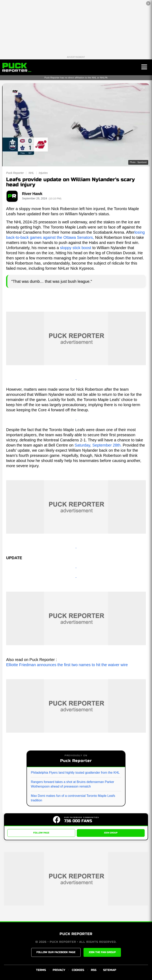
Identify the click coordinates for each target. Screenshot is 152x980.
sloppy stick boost (76, 248)
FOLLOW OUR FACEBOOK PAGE (56, 952)
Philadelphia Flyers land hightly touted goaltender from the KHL (75, 773)
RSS (94, 970)
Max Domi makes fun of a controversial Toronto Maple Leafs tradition (73, 798)
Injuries (43, 173)
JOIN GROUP (111, 833)
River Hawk (32, 194)
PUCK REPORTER (76, 934)
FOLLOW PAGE (41, 833)
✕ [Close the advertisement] (148, 3)
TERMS (41, 970)
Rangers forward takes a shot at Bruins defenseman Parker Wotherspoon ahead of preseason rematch (73, 784)
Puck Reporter (15, 173)
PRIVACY (59, 970)
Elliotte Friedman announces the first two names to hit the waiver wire (67, 665)
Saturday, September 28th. (98, 445)
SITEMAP (110, 970)
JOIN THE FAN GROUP (102, 952)
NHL (31, 173)
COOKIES (78, 970)
